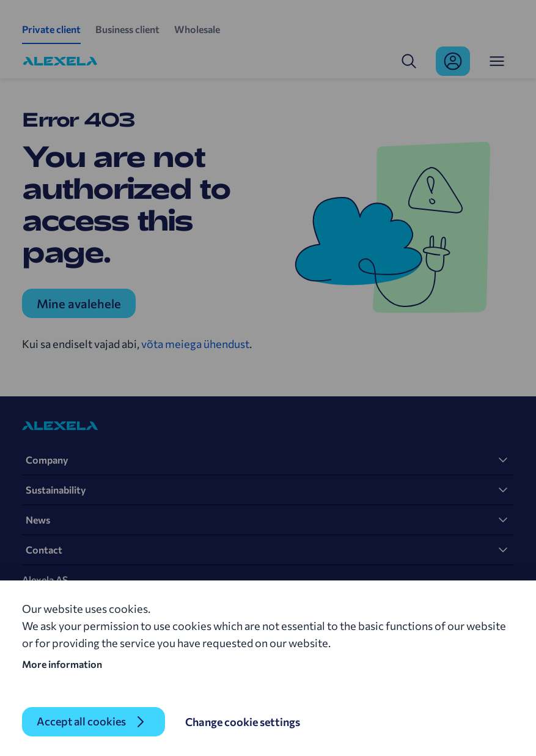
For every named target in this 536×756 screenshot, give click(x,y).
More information (62, 664)
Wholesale (197, 29)
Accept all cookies (81, 722)
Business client (127, 29)
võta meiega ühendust (195, 344)
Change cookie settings (243, 722)
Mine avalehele (79, 303)
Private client (51, 29)
